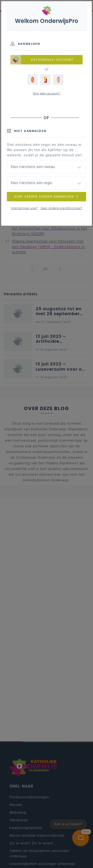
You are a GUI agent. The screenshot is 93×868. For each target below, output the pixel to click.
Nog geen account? (47, 93)
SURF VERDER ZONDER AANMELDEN (47, 197)
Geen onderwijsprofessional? (61, 208)
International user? (24, 208)
